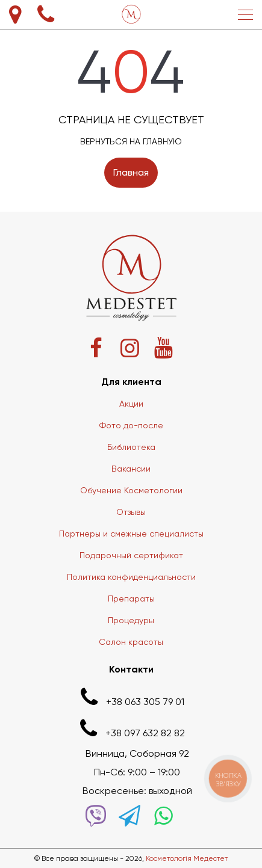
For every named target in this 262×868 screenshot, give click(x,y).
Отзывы (131, 512)
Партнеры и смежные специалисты (131, 534)
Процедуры (131, 620)
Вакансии (131, 469)
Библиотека (131, 447)
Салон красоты (131, 642)
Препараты (131, 599)
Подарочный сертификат (131, 555)
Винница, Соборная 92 (137, 753)
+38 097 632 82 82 (131, 729)
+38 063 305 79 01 (131, 697)
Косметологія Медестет (187, 858)
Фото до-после (131, 425)
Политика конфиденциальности (131, 577)
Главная (131, 172)
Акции (131, 404)
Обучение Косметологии (131, 490)
